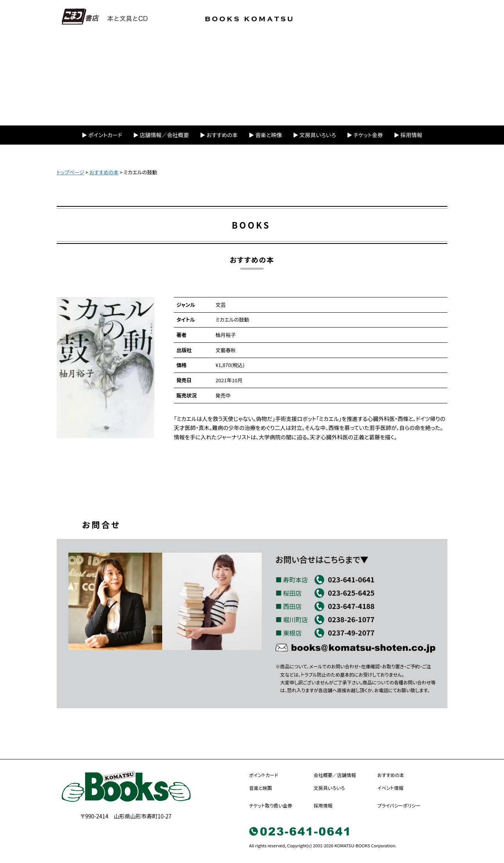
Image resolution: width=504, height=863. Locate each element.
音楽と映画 (261, 788)
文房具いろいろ (318, 135)
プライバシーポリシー (399, 805)
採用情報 (411, 135)
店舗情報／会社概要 (164, 135)
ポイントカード (105, 135)
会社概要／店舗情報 (335, 775)
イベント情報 (391, 788)
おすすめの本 (222, 135)
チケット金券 (368, 135)
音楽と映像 (268, 135)
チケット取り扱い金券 (271, 805)
